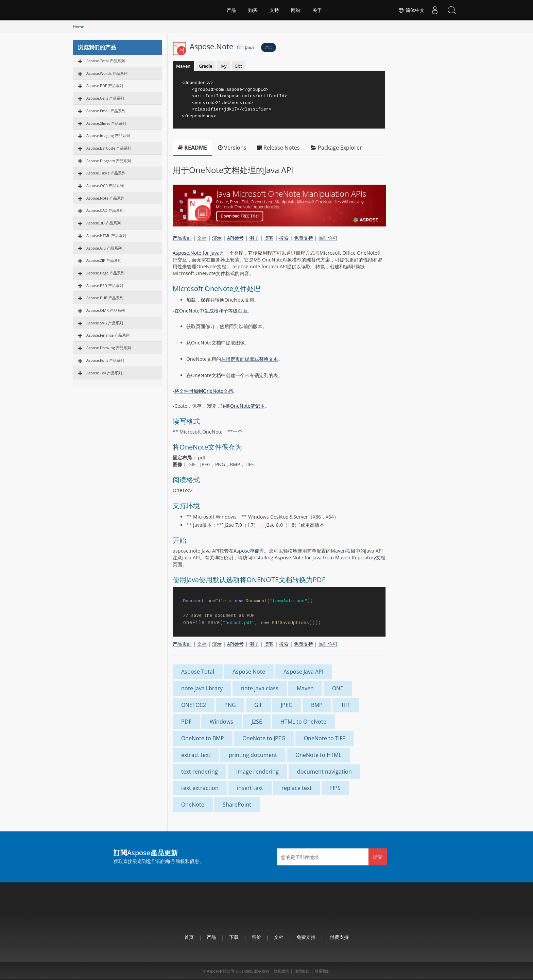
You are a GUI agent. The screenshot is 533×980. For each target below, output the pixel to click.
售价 (256, 937)
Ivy (224, 66)
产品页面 (182, 238)
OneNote (193, 805)
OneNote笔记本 (247, 406)
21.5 (269, 47)
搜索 (284, 238)
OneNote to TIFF (324, 738)
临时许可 (328, 238)
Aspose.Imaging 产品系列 (108, 136)
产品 (231, 10)
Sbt (239, 66)
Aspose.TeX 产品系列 (104, 373)
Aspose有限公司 (221, 971)
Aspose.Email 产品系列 (106, 111)
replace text (297, 788)
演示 (217, 238)
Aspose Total (198, 672)
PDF (186, 722)
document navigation (324, 772)
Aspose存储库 (249, 551)
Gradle (205, 66)
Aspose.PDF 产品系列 (105, 86)
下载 (234, 937)
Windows (221, 722)
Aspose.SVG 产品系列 (105, 323)
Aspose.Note (222, 46)
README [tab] (192, 148)
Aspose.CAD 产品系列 (105, 210)
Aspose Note (249, 672)
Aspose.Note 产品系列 (105, 198)
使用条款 (302, 971)
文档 (202, 238)
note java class (260, 688)
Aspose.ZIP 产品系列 (104, 260)
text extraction (200, 788)
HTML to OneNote (303, 722)
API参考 (235, 238)
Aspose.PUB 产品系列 (105, 298)
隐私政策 (281, 971)
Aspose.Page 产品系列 (105, 273)
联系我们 (322, 971)
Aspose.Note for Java (196, 253)
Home (79, 27)
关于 (317, 10)
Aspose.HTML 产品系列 (106, 235)
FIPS (335, 788)
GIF (258, 705)
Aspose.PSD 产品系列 (105, 285)
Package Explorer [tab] (336, 148)
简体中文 (411, 10)
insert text (250, 788)
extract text (196, 755)
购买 (253, 10)
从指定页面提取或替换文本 (250, 359)
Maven (183, 66)
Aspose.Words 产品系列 (107, 73)
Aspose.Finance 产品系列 (108, 335)
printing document (253, 755)
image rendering (257, 772)
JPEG (287, 705)
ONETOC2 (194, 705)
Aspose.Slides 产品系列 (106, 123)
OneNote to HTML (318, 755)
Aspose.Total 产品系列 (106, 61)
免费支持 (304, 238)
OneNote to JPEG (264, 738)
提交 (378, 857)
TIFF (346, 705)
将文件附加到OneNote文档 (204, 391)
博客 (269, 238)
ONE (338, 688)
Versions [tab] (232, 148)
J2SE (257, 722)
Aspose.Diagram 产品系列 (109, 161)
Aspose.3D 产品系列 (104, 223)
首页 (189, 937)
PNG (230, 705)
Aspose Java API (303, 672)
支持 (274, 10)
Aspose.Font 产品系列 (105, 360)
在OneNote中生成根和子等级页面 (211, 311)
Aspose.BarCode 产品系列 (109, 148)
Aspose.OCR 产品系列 (105, 185)
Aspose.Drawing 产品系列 (109, 348)
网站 (296, 10)
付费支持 (339, 937)
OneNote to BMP (203, 738)
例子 (254, 238)
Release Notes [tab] (279, 148)
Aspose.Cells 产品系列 (105, 98)
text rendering (200, 772)
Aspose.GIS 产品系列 (104, 248)
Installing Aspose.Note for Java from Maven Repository (314, 557)
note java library (202, 688)
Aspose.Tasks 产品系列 (106, 173)
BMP (317, 705)
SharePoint (237, 805)
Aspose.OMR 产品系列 (106, 310)
